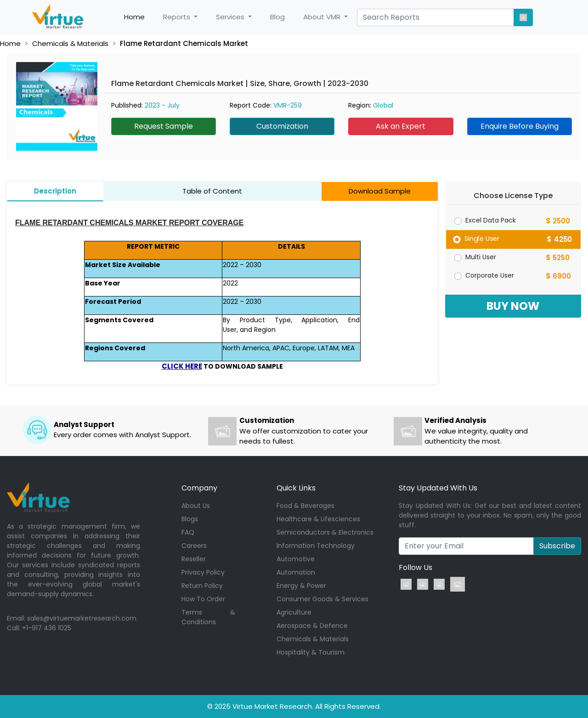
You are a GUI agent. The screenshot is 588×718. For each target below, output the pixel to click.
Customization (282, 126)
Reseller (194, 559)
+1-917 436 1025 (47, 628)
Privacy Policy (203, 572)
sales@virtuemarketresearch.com (82, 618)
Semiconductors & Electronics (325, 532)
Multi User (481, 257)
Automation (296, 572)
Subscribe (557, 546)
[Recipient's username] (466, 546)
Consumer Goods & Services (322, 599)
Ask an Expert (401, 126)
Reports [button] (178, 17)
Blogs (190, 519)
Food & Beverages (305, 506)
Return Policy (202, 586)
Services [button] (231, 17)
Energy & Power (301, 586)
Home (139, 17)
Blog (277, 17)
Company (199, 488)
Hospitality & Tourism (311, 652)
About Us (196, 506)
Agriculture (294, 612)
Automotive (296, 559)
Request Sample (164, 126)
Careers (194, 546)
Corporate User (490, 275)
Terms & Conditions (208, 617)
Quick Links (296, 488)
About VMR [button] (323, 17)
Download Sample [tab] (380, 191)
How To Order (203, 599)
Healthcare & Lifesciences (318, 519)
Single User (482, 238)
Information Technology (316, 546)
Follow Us (416, 567)
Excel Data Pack (491, 220)
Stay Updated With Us (438, 488)
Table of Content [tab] (212, 191)
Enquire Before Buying (520, 126)
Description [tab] (55, 191)
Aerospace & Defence (312, 626)
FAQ (188, 532)
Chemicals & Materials (70, 43)
